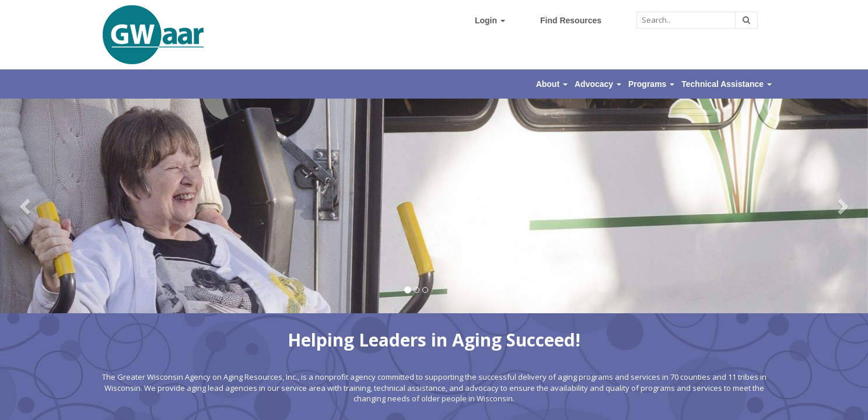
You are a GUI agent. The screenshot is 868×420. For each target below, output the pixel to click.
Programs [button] (651, 84)
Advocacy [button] (598, 84)
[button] (26, 206)
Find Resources (571, 20)
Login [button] (490, 20)
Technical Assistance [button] (727, 84)
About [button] (552, 84)
